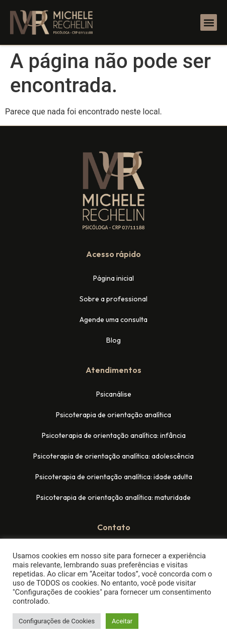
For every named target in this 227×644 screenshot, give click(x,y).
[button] (209, 22)
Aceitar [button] (122, 621)
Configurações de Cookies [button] (57, 621)
